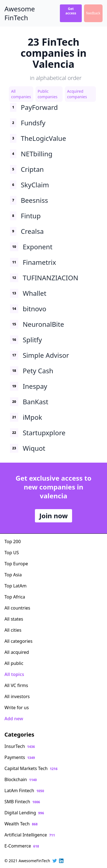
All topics (14, 674)
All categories (18, 641)
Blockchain (21, 779)
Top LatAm (16, 586)
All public (14, 663)
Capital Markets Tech (31, 768)
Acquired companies (77, 94)
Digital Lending (24, 813)
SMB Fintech (22, 802)
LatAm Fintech (24, 791)
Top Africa (15, 597)
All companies (21, 94)
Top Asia (13, 575)
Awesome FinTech (20, 13)
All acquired (17, 652)
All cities (13, 630)
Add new (14, 719)
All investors (17, 696)
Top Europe (16, 564)
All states (14, 619)
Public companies (48, 94)
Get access (71, 11)
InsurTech (20, 746)
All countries (17, 608)
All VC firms (16, 685)
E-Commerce (22, 846)
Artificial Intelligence (30, 835)
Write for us (17, 708)
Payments (20, 757)
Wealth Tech (21, 824)
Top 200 (13, 541)
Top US (12, 553)
